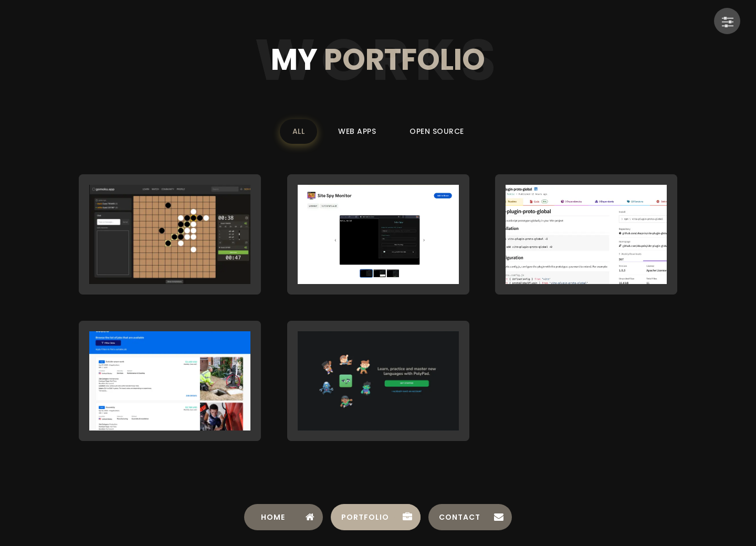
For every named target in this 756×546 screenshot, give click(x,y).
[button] (170, 234)
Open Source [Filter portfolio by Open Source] (437, 131)
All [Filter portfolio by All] (299, 131)
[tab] (283, 517)
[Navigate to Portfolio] (376, 517)
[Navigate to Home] (283, 517)
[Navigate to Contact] (470, 517)
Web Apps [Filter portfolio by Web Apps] (357, 131)
